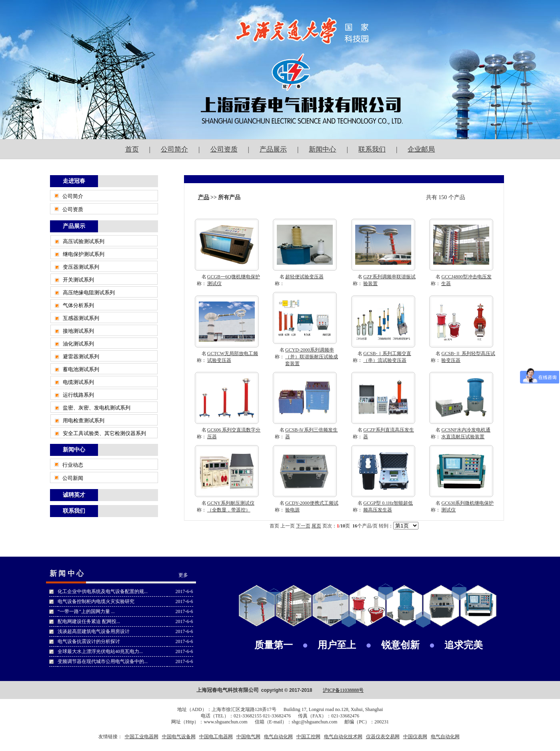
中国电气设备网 (179, 737)
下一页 (303, 526)
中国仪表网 (415, 737)
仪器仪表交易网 (383, 737)
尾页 (316, 526)
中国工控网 (308, 737)
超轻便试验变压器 (304, 277)
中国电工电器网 (216, 737)
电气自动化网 (278, 737)
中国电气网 (248, 737)
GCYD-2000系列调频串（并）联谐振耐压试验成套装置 (312, 357)
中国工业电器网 (142, 737)
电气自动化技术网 (343, 737)
